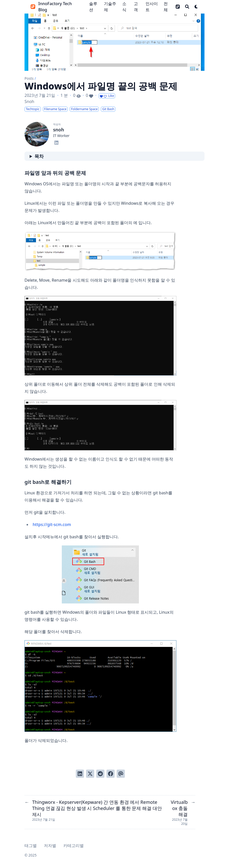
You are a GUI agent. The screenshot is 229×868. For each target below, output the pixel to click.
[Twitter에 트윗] (90, 774)
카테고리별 (74, 846)
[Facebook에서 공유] (111, 774)
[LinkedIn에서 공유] (80, 774)
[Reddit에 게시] (100, 774)
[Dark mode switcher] (196, 7)
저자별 (50, 846)
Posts (29, 78)
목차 (39, 156)
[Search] (187, 7)
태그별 (31, 846)
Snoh (29, 101)
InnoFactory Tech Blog (55, 7)
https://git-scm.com (52, 524)
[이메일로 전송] (121, 774)
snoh (59, 130)
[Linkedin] (56, 142)
